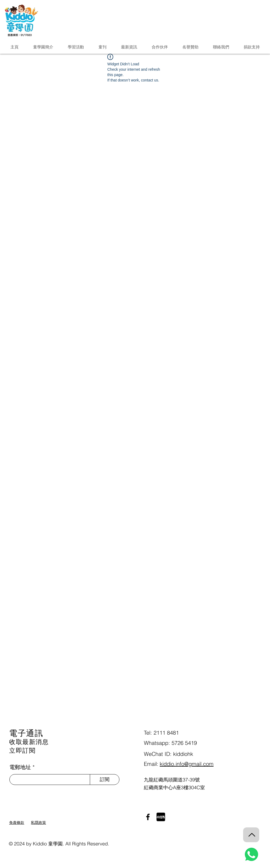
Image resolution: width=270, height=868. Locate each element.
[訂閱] (105, 780)
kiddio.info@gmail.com (187, 764)
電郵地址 (20, 767)
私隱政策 (38, 823)
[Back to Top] (251, 835)
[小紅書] (161, 817)
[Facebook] (148, 817)
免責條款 (17, 823)
